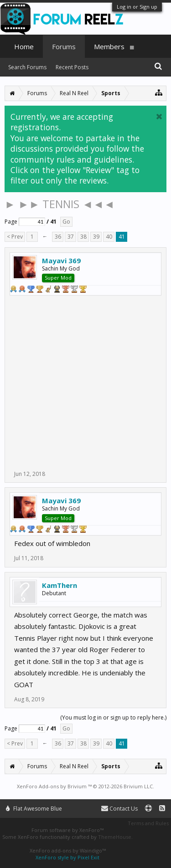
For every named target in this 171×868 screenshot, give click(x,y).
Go (66, 222)
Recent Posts (72, 67)
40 (109, 237)
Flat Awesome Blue (34, 809)
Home (24, 46)
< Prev (15, 237)
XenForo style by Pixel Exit (67, 857)
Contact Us (119, 809)
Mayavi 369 (61, 260)
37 (71, 237)
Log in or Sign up (137, 7)
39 (96, 237)
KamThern (60, 585)
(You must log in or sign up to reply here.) (113, 717)
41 (122, 237)
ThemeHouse (115, 837)
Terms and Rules (148, 823)
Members (109, 46)
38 (83, 237)
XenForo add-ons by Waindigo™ (68, 850)
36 (58, 237)
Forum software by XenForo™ (67, 830)
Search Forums (27, 67)
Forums (64, 46)
